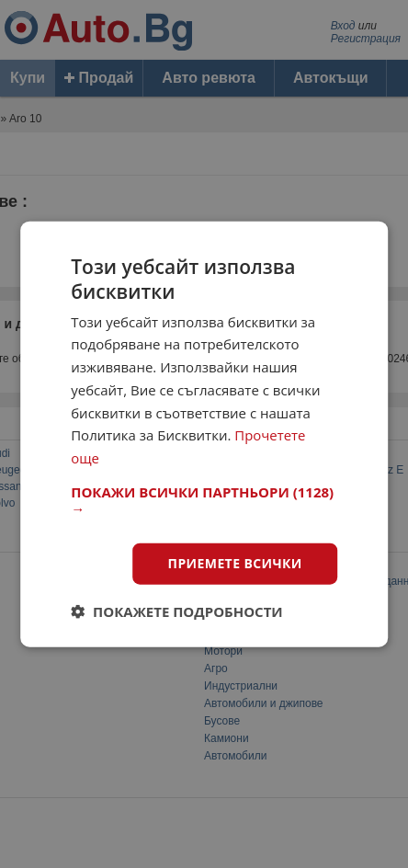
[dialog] (204, 434)
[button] (204, 500)
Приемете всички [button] (235, 563)
